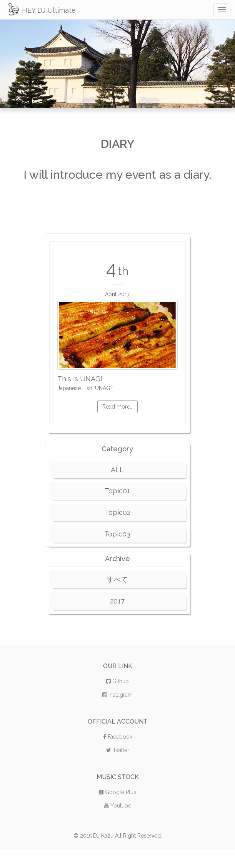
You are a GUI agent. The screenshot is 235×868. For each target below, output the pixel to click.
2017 (117, 601)
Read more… (117, 407)
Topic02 (117, 512)
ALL (117, 470)
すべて (117, 579)
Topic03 (117, 534)
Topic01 (117, 491)
